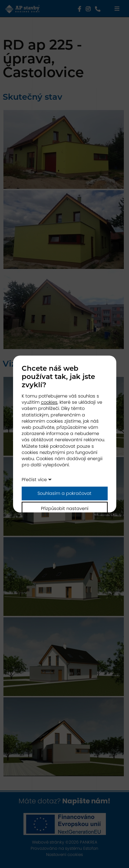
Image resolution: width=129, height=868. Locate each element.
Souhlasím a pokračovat (64, 493)
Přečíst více (34, 480)
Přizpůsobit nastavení (65, 508)
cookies (49, 402)
